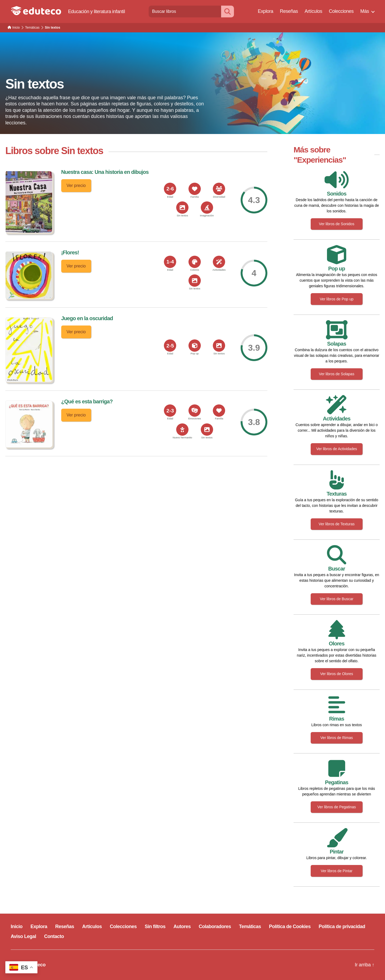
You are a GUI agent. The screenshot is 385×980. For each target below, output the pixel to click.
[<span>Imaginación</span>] (207, 208)
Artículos (313, 11)
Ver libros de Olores (337, 674)
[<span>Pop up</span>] (195, 346)
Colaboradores (215, 927)
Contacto (54, 936)
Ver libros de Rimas (336, 738)
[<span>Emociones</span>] (195, 411)
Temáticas (250, 927)
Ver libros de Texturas (337, 524)
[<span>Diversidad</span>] (219, 189)
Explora (265, 11)
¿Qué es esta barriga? (87, 401)
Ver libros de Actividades (337, 449)
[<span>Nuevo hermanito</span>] (182, 430)
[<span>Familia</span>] (195, 189)
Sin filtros (155, 927)
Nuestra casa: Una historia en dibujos (105, 172)
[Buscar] (228, 11)
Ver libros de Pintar (337, 871)
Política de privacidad (342, 927)
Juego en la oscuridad (87, 318)
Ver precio (76, 185)
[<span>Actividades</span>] (219, 262)
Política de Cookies (290, 927)
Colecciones (341, 11)
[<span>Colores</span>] (195, 262)
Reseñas (289, 11)
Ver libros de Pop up (337, 299)
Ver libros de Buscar (336, 599)
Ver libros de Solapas (337, 374)
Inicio (17, 927)
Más (365, 11)
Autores (182, 927)
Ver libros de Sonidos (337, 224)
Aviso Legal (23, 936)
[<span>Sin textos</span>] (182, 208)
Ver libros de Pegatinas (337, 807)
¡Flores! (70, 252)
